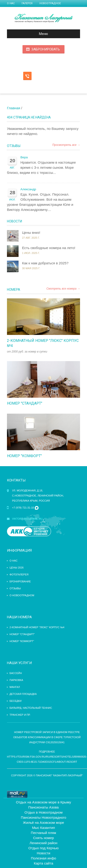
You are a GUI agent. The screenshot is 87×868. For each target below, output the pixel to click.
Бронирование (20, 581)
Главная (14, 108)
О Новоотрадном (22, 595)
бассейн (16, 673)
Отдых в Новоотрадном (44, 812)
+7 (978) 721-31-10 (23, 508)
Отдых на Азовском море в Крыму (43, 802)
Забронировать (46, 49)
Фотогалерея (19, 575)
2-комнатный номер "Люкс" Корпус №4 (37, 627)
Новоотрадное (50, 3)
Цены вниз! (31, 233)
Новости (14, 221)
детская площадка (23, 694)
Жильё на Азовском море (43, 823)
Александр (28, 189)
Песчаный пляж (43, 833)
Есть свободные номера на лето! (49, 248)
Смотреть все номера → (63, 289)
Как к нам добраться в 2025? (45, 263)
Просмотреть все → (66, 145)
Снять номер (44, 838)
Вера (24, 157)
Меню (29, 34)
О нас (11, 3)
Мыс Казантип (43, 828)
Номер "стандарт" (25, 403)
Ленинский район (44, 843)
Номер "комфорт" (24, 456)
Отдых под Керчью (43, 848)
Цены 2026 (17, 568)
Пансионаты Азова (43, 807)
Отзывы (14, 146)
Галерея (27, 3)
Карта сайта (44, 863)
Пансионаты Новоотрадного (44, 817)
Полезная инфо (43, 858)
